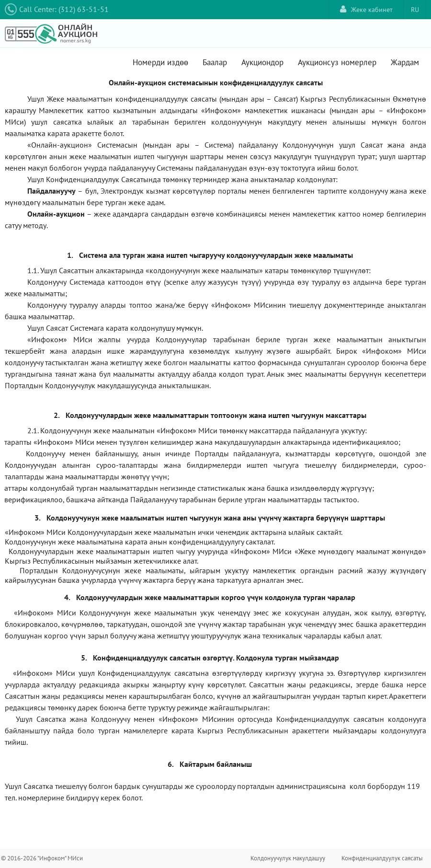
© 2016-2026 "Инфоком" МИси (42, 858)
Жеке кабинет (366, 9)
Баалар (215, 62)
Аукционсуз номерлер (337, 62)
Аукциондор (262, 62)
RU (415, 10)
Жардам (405, 62)
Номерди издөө (160, 62)
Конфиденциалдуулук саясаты (382, 858)
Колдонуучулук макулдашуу (288, 858)
